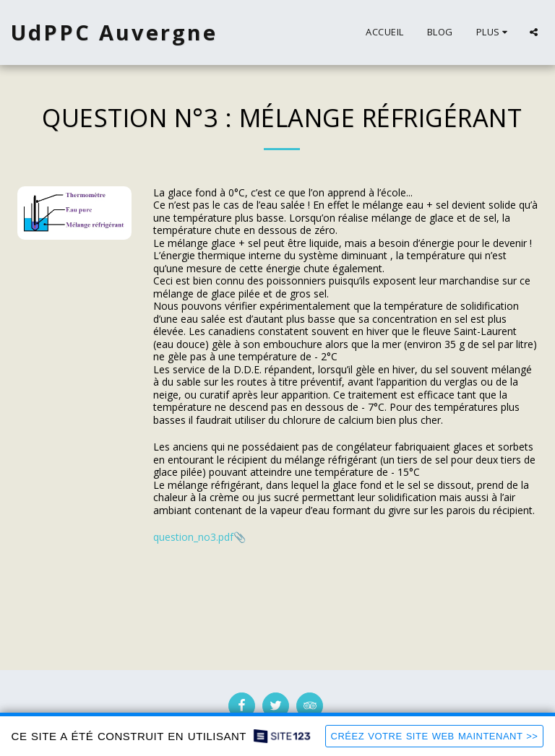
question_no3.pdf (193, 537)
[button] (534, 32)
